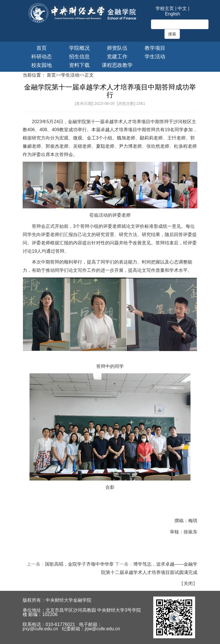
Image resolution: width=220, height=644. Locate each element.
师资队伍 (117, 48)
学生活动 (155, 57)
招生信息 (79, 57)
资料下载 (79, 65)
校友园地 (42, 65)
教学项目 (155, 48)
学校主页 (165, 8)
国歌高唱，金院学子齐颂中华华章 (79, 564)
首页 (42, 48)
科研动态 (42, 57)
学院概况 (79, 48)
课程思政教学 (117, 65)
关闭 (188, 584)
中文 (182, 8)
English (172, 14)
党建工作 (117, 57)
